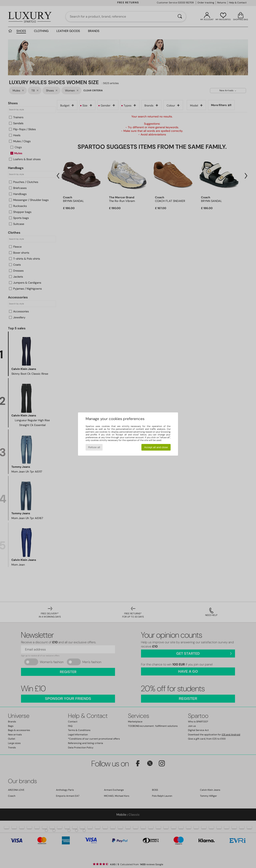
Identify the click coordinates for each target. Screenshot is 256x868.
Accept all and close (156, 447)
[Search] (180, 17)
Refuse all (94, 447)
